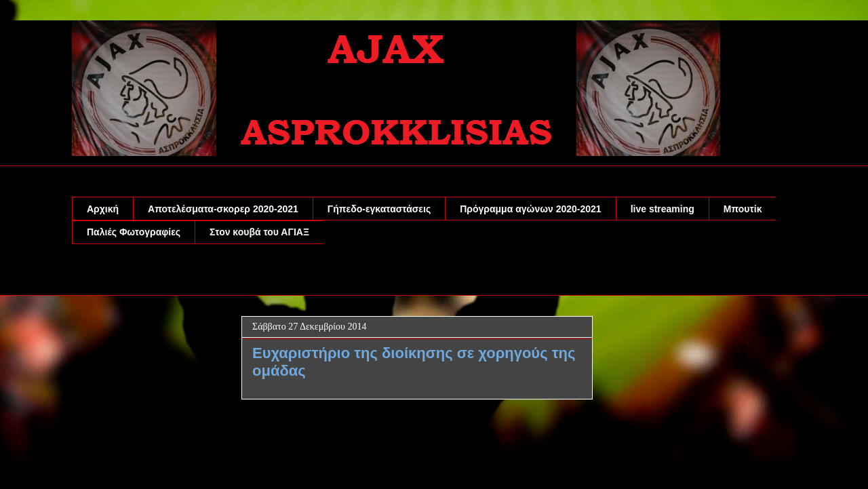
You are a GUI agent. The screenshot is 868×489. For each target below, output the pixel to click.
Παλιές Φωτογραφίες (134, 232)
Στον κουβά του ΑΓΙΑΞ (259, 232)
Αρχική (103, 209)
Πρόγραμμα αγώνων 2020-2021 (530, 209)
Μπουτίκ (743, 209)
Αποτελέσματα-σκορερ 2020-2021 (223, 209)
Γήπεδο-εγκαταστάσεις (379, 209)
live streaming (663, 209)
